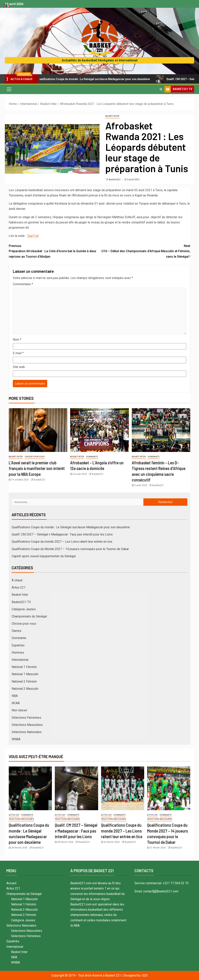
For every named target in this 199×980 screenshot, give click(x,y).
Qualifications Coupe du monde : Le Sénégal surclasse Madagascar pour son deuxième (95, 79)
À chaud (17, 580)
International (20, 660)
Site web (19, 367)
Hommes (18, 653)
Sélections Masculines (27, 725)
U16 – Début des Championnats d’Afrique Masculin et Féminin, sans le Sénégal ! (145, 251)
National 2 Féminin (24, 681)
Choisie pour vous (35, 457)
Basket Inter (112, 116)
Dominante (92, 457)
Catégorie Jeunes (24, 609)
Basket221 (115, 180)
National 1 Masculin (25, 674)
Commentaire (23, 284)
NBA (15, 696)
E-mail (18, 353)
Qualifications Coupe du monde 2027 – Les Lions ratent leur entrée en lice (62, 542)
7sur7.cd (33, 236)
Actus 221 (19, 587)
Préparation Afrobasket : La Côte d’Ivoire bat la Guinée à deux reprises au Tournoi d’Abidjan (54, 251)
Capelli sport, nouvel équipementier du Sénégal (44, 556)
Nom (17, 340)
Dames (17, 631)
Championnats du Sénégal (29, 616)
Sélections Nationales (27, 732)
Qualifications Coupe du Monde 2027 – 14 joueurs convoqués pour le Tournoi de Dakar (70, 549)
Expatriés (18, 645)
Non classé (19, 710)
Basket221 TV (21, 602)
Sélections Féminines (26, 718)
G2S (145, 975)
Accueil (11, 883)
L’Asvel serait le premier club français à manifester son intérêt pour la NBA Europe (37, 468)
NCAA (16, 703)
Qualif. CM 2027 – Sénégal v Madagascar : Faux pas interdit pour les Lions (62, 534)
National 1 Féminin (24, 667)
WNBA (16, 739)
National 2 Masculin (25, 689)
